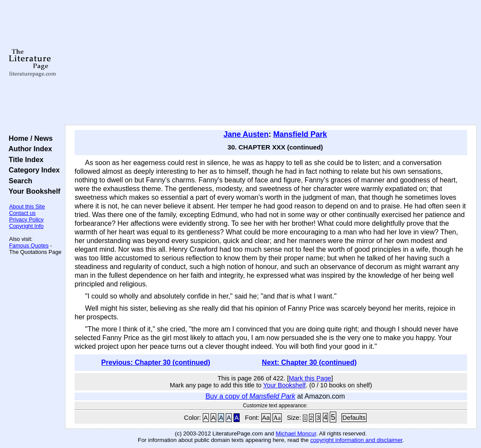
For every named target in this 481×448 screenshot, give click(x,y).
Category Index (32, 170)
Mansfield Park (300, 134)
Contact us (22, 213)
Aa (266, 418)
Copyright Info (26, 226)
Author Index (28, 149)
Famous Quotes (29, 245)
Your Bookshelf (32, 191)
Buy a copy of (250, 396)
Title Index (24, 159)
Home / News (29, 138)
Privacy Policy (26, 219)
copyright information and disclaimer (356, 440)
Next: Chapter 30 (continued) (309, 362)
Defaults (354, 418)
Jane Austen (246, 134)
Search (18, 181)
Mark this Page (310, 378)
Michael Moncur (296, 433)
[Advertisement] (271, 63)
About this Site (27, 206)
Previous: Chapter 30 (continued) (156, 362)
